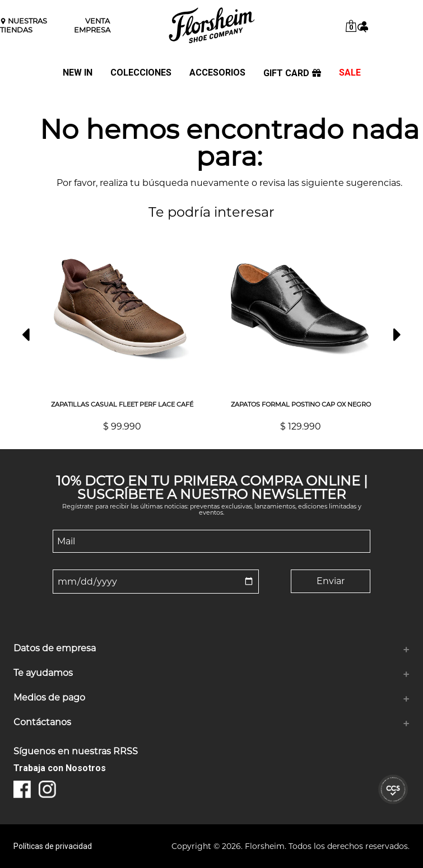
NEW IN (78, 73)
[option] (122, 330)
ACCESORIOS (217, 73)
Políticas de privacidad (53, 846)
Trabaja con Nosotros (60, 768)
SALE (350, 73)
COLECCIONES (141, 73)
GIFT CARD (292, 73)
